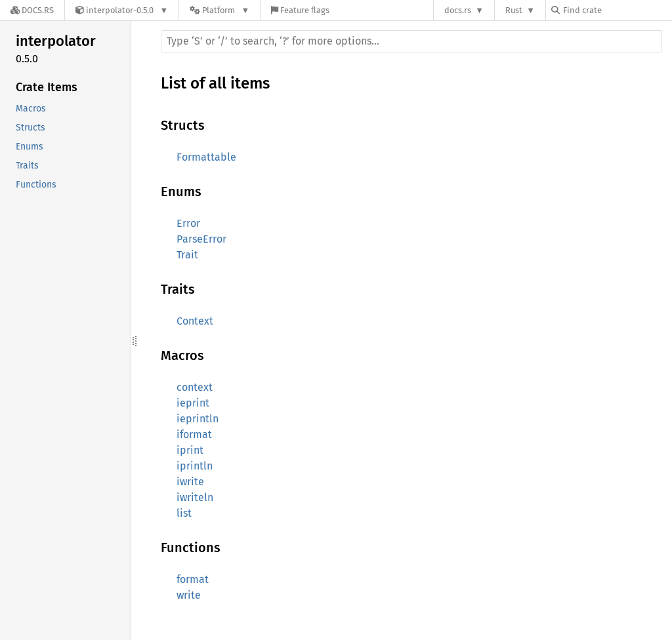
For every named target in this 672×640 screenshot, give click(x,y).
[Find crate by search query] (617, 10)
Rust (514, 10)
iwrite (190, 482)
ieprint (193, 403)
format (193, 579)
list (184, 513)
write (189, 595)
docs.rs (458, 10)
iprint (190, 450)
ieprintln (198, 419)
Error (188, 223)
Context (195, 321)
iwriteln (195, 497)
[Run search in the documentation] (411, 41)
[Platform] (220, 10)
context (195, 387)
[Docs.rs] (32, 10)
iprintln (195, 466)
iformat (194, 434)
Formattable (206, 157)
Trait (187, 255)
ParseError (201, 239)
